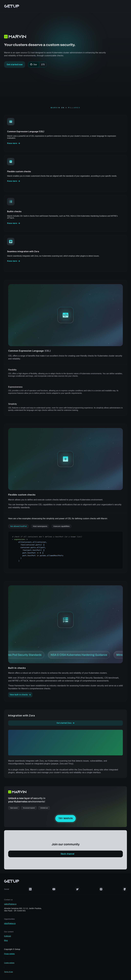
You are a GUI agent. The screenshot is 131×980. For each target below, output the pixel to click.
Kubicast (8, 936)
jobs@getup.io (10, 923)
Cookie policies (9, 963)
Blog (6, 940)
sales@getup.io (10, 904)
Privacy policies (9, 954)
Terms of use (9, 972)
